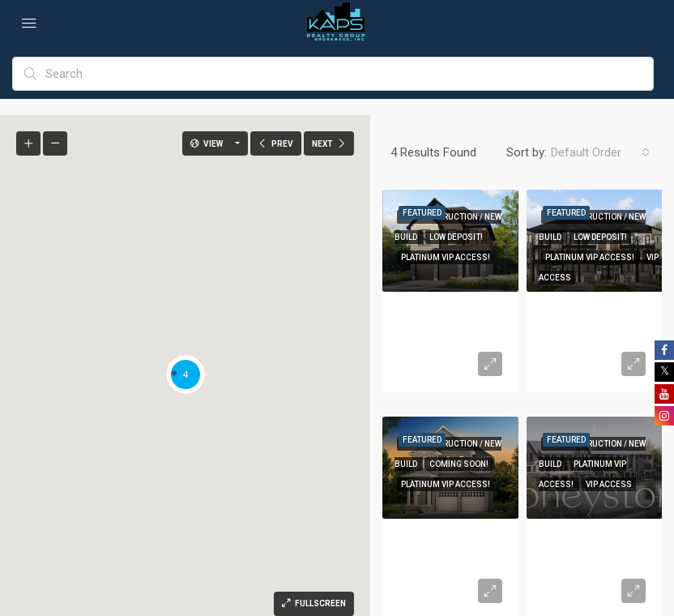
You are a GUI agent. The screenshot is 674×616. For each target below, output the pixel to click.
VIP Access (609, 484)
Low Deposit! (456, 237)
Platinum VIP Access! (446, 257)
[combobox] (600, 152)
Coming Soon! (459, 464)
